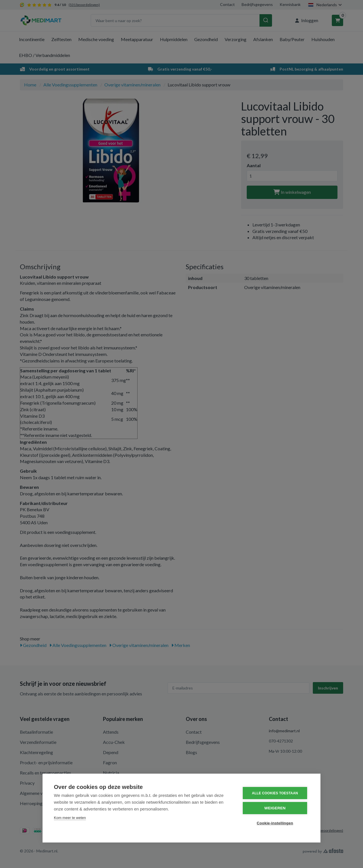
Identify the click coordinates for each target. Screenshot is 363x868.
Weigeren (275, 808)
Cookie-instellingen (275, 823)
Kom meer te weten (70, 818)
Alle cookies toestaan (275, 793)
